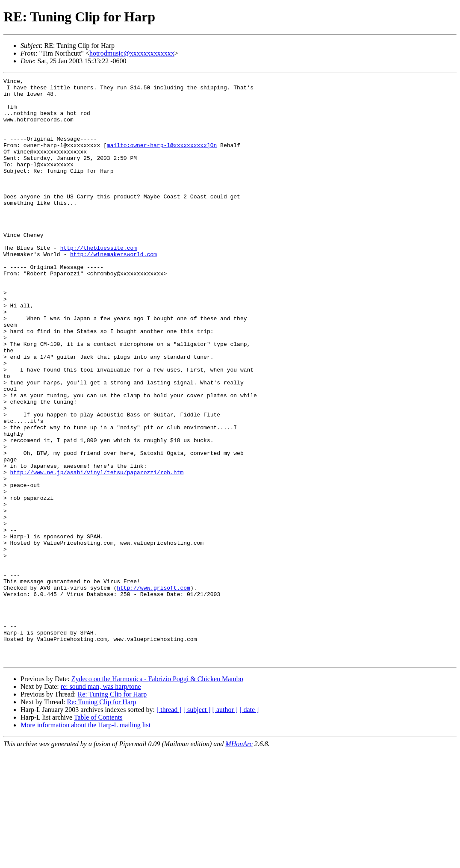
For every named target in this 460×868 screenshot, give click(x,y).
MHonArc (239, 861)
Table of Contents (98, 834)
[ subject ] (197, 826)
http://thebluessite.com (99, 282)
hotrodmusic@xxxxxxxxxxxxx (132, 53)
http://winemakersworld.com (114, 290)
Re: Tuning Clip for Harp (112, 811)
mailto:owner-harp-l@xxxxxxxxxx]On (162, 159)
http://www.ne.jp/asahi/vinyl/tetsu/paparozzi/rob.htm (97, 552)
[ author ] (225, 826)
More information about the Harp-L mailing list (86, 842)
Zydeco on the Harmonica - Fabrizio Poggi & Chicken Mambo (157, 796)
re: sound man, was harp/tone (101, 803)
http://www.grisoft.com (153, 690)
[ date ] (249, 826)
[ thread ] (169, 826)
